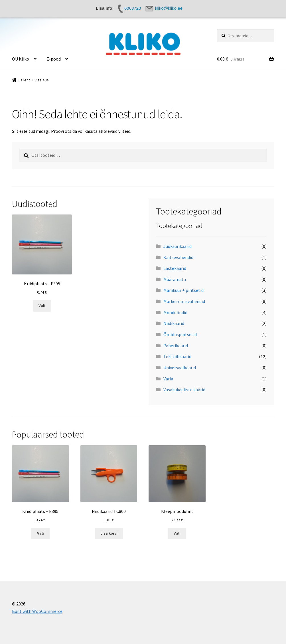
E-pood (54, 59)
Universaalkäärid (180, 368)
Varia (168, 379)
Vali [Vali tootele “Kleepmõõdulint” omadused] (177, 533)
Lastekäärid (175, 268)
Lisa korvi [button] (109, 533)
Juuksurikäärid (178, 246)
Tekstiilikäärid (177, 356)
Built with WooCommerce (37, 611)
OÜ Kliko (21, 59)
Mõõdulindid (175, 312)
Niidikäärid (174, 323)
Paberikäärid (176, 346)
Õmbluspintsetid (180, 334)
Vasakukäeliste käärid (184, 390)
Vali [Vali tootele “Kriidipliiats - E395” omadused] (42, 306)
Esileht (24, 80)
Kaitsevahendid (178, 257)
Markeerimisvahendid (184, 301)
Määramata (175, 279)
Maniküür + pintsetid (183, 290)
